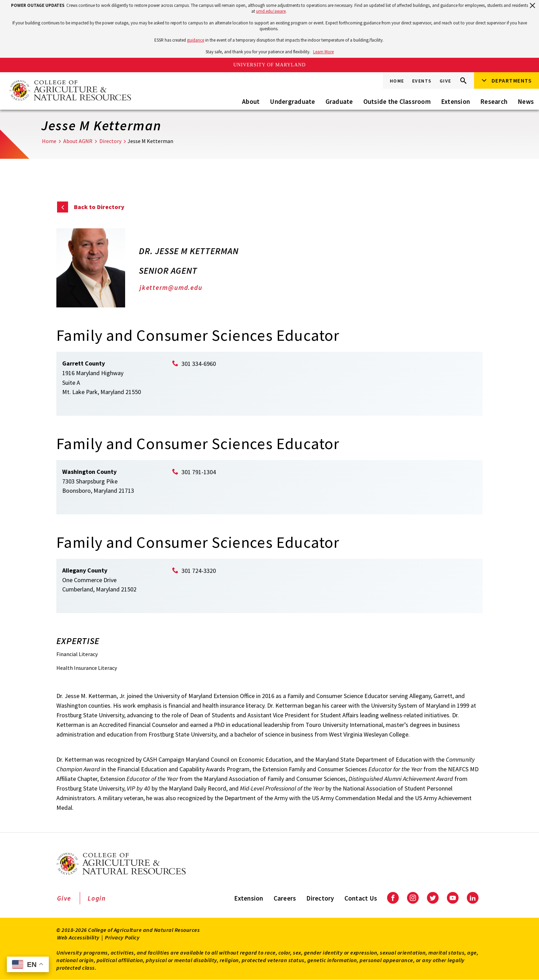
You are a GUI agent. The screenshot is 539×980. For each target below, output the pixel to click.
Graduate (339, 101)
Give (445, 81)
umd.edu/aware (271, 11)
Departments (512, 80)
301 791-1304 (199, 472)
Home (397, 81)
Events (422, 81)
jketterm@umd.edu (171, 287)
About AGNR (78, 141)
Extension (455, 101)
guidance (196, 40)
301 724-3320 (199, 571)
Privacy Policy (122, 937)
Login (97, 898)
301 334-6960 (199, 364)
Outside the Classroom (397, 101)
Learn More (323, 52)
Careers (285, 898)
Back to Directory (99, 207)
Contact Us (361, 898)
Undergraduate (292, 101)
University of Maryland (270, 65)
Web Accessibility (78, 937)
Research (494, 101)
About (251, 101)
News (526, 101)
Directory (110, 141)
